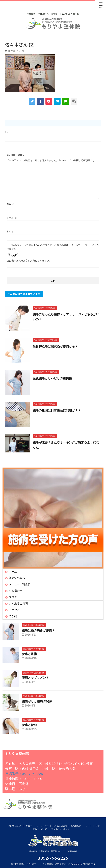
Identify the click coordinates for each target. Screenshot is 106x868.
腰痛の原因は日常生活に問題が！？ (57, 410)
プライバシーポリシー (61, 829)
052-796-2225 (53, 858)
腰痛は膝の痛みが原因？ (38, 630)
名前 (11, 204)
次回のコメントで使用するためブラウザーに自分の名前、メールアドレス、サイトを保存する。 (53, 247)
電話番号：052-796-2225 (24, 774)
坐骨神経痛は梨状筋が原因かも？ (55, 346)
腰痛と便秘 (29, 725)
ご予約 (13, 616)
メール (12, 218)
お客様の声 (16, 591)
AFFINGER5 (89, 864)
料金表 (29, 826)
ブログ (13, 597)
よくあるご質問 (18, 603)
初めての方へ (17, 578)
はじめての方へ (15, 826)
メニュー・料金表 (20, 584)
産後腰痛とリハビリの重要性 (52, 378)
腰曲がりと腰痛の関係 (37, 701)
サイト (10, 231)
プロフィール (43, 826)
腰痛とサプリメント (35, 678)
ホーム (13, 572)
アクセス (14, 610)
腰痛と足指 (29, 654)
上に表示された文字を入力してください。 (29, 261)
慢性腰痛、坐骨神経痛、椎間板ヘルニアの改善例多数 (53, 851)
